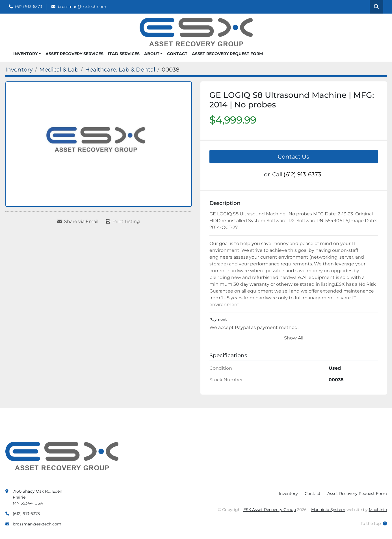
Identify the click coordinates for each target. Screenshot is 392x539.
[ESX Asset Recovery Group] (62, 456)
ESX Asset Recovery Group (270, 510)
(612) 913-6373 (29, 7)
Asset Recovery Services (74, 54)
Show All (294, 338)
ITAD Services (124, 54)
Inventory (25, 54)
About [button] (152, 54)
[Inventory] (19, 70)
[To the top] (374, 524)
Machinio (378, 510)
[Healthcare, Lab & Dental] (120, 70)
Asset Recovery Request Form (227, 54)
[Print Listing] (123, 222)
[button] (27, 54)
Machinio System (328, 510)
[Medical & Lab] (59, 70)
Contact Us (294, 157)
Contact (177, 54)
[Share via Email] (78, 222)
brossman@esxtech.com (82, 7)
